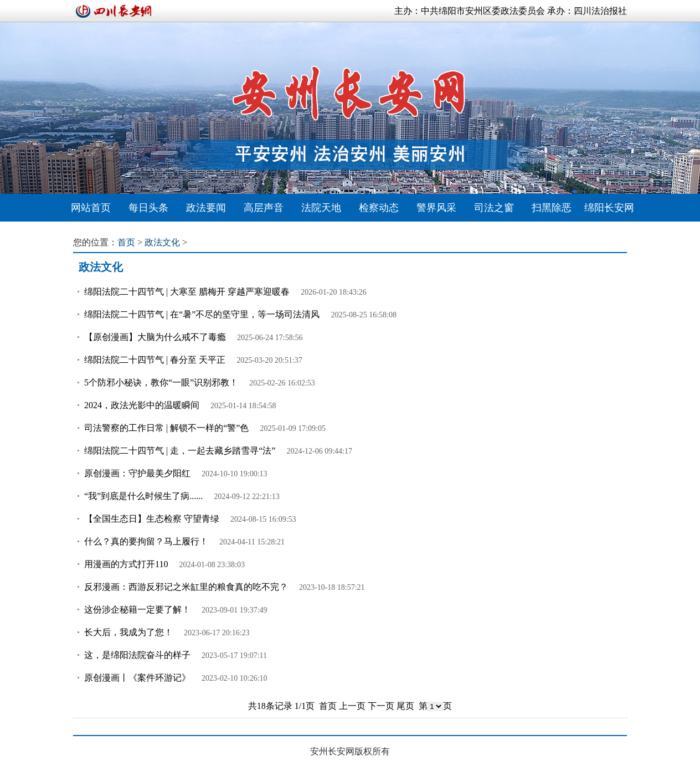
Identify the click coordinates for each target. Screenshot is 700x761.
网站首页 (91, 208)
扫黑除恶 (552, 208)
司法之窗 (494, 208)
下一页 (381, 706)
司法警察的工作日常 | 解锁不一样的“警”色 (166, 428)
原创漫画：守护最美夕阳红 (137, 473)
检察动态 (379, 208)
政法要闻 (206, 208)
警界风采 (436, 208)
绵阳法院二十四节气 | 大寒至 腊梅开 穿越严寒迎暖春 (187, 292)
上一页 (352, 706)
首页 (126, 242)
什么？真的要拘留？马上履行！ (146, 541)
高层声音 (264, 208)
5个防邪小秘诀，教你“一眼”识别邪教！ (161, 382)
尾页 (405, 706)
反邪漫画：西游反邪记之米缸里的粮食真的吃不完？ (186, 587)
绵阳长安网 (609, 208)
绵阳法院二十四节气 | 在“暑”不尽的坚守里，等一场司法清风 (202, 314)
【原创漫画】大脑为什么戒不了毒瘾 (155, 337)
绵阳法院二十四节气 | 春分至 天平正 (155, 360)
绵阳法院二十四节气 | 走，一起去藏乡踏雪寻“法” (180, 451)
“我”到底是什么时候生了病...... (143, 496)
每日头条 (148, 208)
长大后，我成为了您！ (128, 632)
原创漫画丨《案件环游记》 (137, 678)
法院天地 (321, 208)
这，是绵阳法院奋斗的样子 (137, 655)
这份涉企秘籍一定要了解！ (137, 610)
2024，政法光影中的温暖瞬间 (142, 405)
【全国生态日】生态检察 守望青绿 (152, 519)
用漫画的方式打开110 (126, 564)
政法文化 (162, 242)
